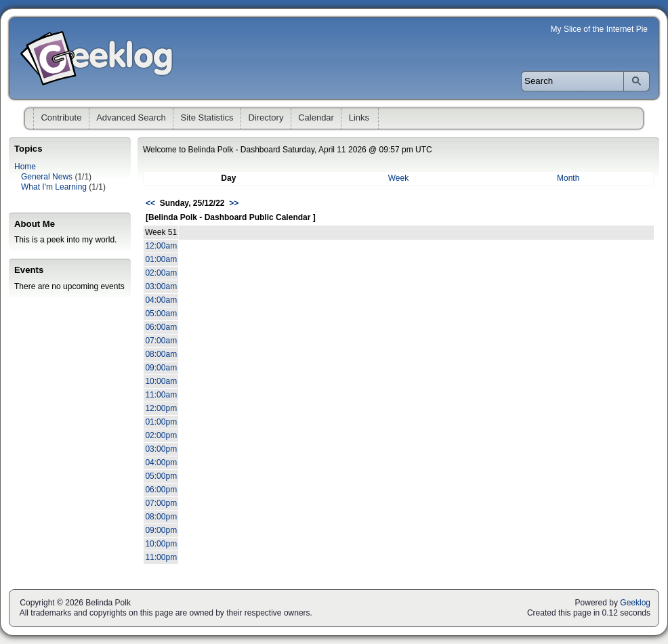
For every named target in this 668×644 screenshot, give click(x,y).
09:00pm (161, 530)
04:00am (161, 300)
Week (398, 178)
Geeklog (635, 603)
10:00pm (161, 544)
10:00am (161, 381)
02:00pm (161, 435)
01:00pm (161, 422)
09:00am (161, 368)
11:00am (161, 395)
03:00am (161, 286)
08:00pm (161, 517)
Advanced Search (131, 117)
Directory (266, 117)
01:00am (161, 259)
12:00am (161, 246)
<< (150, 203)
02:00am (161, 273)
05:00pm (161, 476)
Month (568, 178)
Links (359, 117)
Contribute (61, 117)
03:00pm (161, 449)
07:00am (161, 341)
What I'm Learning (54, 187)
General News (47, 177)
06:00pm (161, 490)
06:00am (161, 327)
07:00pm (161, 503)
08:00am (161, 354)
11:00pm (161, 557)
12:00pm (161, 408)
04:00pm (161, 463)
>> (234, 203)
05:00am (161, 314)
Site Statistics (207, 117)
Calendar (316, 117)
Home (25, 167)
